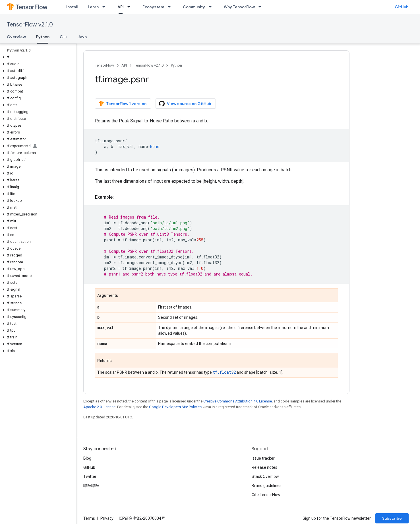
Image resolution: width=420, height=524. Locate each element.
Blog (87, 458)
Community (194, 7)
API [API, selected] (121, 7)
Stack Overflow (265, 476)
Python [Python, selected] (43, 37)
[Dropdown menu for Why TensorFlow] (262, 7)
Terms (89, 518)
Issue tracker (263, 458)
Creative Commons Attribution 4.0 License (238, 401)
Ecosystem (153, 7)
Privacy (107, 518)
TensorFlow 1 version (122, 104)
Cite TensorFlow (266, 495)
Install (72, 7)
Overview (16, 37)
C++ (64, 37)
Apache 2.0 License (99, 407)
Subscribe (392, 518)
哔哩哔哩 (91, 486)
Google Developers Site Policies (175, 407)
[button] (37, 57)
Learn (93, 7)
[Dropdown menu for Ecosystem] (171, 7)
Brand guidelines (267, 486)
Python (176, 65)
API (124, 65)
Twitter (90, 476)
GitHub (402, 7)
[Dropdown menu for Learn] (105, 7)
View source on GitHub (185, 104)
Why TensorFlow (239, 7)
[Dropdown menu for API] (131, 7)
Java (82, 37)
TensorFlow (105, 65)
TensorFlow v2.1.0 (30, 25)
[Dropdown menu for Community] (212, 7)
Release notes (264, 467)
